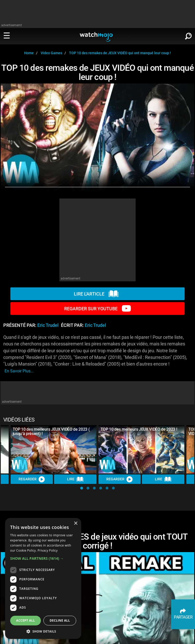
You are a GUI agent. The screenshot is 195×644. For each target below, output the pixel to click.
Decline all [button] (60, 620)
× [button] (76, 523)
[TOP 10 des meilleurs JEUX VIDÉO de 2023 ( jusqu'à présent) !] (54, 449)
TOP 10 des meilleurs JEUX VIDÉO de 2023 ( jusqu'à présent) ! (51, 431)
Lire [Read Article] (75, 479)
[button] (82, 488)
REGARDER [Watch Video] (32, 479)
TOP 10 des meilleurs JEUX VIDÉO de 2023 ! (139, 429)
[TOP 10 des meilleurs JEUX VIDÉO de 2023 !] (141, 449)
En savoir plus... (19, 371)
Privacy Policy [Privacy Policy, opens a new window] (48, 550)
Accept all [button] (26, 620)
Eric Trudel (48, 325)
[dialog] (43, 578)
